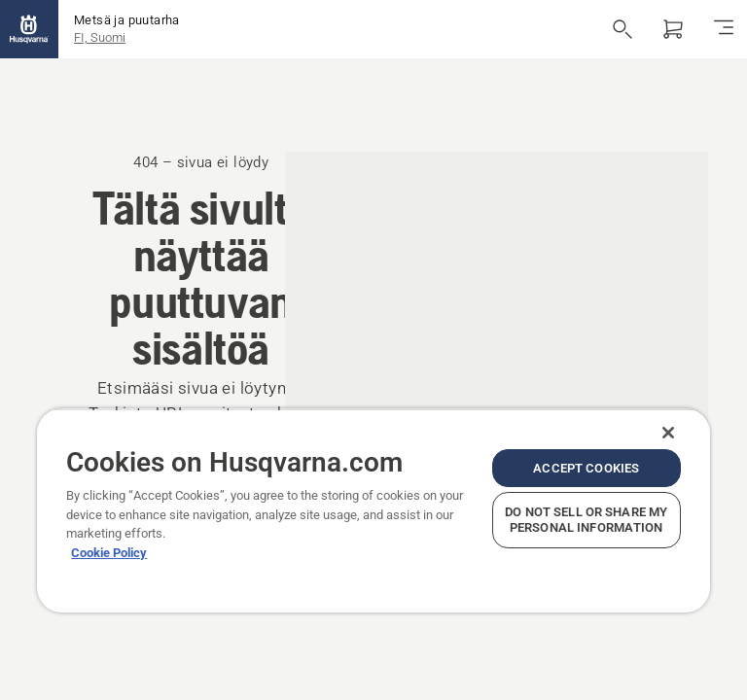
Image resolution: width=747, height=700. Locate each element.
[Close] (668, 433)
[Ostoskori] (673, 29)
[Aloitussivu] (29, 29)
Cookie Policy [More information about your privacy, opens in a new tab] (109, 553)
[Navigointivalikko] (724, 29)
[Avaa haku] (622, 29)
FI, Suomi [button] (100, 37)
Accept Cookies (586, 468)
